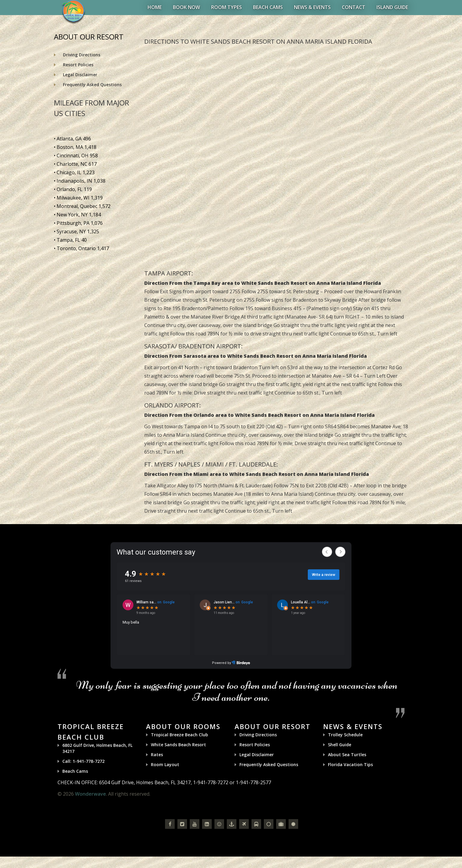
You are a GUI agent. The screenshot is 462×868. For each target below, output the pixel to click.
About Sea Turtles (347, 755)
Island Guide (392, 7)
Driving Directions (82, 55)
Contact (354, 7)
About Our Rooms (183, 726)
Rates (157, 755)
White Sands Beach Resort (178, 745)
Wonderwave (91, 794)
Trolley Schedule (345, 735)
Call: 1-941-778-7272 (83, 761)
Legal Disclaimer (80, 75)
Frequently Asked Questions (92, 85)
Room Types (226, 7)
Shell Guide (340, 745)
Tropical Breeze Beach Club (179, 735)
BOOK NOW (186, 7)
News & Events (312, 7)
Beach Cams (268, 7)
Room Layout (165, 764)
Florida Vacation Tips (350, 764)
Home (155, 7)
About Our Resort (273, 726)
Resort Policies (78, 65)
